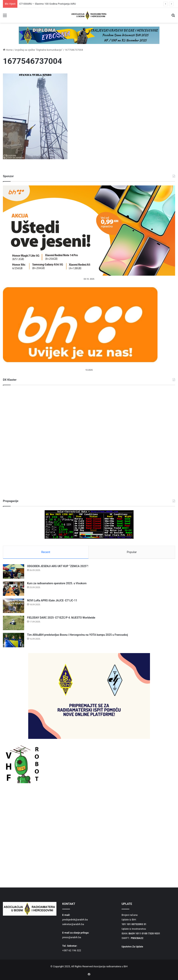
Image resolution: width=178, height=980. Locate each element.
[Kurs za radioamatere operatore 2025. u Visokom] (14, 589)
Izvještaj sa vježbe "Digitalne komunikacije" (39, 50)
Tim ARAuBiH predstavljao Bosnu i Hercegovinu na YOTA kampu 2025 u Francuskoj (78, 635)
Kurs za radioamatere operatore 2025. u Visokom (57, 584)
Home (8, 50)
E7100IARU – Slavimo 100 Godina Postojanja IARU (48, 4)
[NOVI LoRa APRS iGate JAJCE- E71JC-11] (14, 606)
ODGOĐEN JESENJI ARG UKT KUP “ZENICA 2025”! (58, 567)
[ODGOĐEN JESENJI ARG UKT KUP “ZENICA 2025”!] (14, 572)
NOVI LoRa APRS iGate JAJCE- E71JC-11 (52, 601)
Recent (46, 552)
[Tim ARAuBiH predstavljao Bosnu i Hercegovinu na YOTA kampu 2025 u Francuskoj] (14, 640)
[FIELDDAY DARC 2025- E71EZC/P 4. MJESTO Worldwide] (14, 623)
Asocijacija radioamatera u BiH (110, 967)
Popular (132, 552)
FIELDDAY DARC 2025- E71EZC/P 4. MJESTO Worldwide (61, 618)
